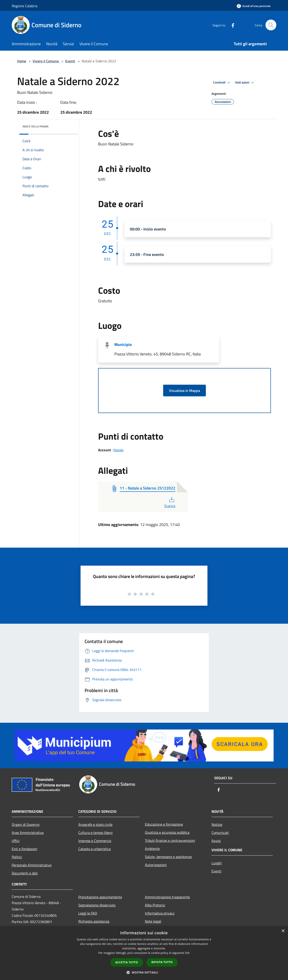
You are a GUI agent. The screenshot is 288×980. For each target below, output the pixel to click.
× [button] (283, 931)
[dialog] (144, 953)
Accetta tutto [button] (127, 962)
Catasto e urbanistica (94, 849)
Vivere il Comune (46, 61)
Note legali (153, 921)
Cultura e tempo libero (95, 833)
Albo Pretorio (155, 905)
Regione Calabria (25, 6)
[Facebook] (231, 25)
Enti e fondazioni (25, 849)
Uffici (16, 841)
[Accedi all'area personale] (254, 6)
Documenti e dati (25, 873)
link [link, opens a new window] (187, 953)
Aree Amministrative (28, 833)
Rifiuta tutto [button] (162, 962)
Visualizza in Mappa (184, 391)
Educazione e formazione (164, 824)
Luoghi (217, 863)
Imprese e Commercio (95, 841)
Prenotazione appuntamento (100, 897)
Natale (118, 450)
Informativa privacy (160, 913)
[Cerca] (271, 25)
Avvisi (216, 841)
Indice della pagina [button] (35, 126)
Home (22, 61)
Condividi (222, 83)
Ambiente (152, 849)
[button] (144, 972)
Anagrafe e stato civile (95, 824)
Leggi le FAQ (88, 913)
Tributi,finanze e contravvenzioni (170, 840)
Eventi (70, 61)
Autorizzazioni (156, 865)
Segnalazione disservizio (97, 905)
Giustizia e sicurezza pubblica (167, 832)
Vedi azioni (245, 83)
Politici (17, 857)
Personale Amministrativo (32, 865)
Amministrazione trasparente (167, 897)
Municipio (123, 344)
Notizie (217, 824)
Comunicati (220, 833)
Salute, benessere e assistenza (168, 857)
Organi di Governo (26, 824)
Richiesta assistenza (94, 921)
